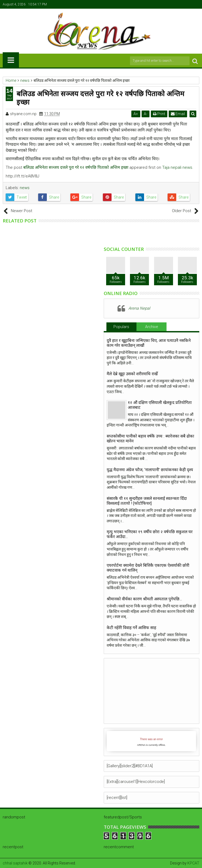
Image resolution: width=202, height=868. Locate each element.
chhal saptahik (15, 863)
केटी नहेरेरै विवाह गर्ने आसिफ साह (131, 628)
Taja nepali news (177, 167)
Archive (151, 327)
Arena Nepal (139, 308)
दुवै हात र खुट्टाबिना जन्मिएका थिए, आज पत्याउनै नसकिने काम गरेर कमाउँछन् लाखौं (149, 343)
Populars (121, 327)
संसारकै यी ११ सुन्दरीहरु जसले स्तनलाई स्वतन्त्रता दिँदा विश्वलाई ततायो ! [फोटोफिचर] (147, 501)
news (25, 188)
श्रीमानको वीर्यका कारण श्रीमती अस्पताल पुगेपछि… (144, 599)
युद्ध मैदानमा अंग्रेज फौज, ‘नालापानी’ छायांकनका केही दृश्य (151, 470)
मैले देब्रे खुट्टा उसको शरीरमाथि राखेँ (132, 374)
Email (178, 114)
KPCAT (193, 863)
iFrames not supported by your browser (151, 741)
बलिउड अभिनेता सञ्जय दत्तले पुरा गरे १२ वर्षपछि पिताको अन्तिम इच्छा (76, 167)
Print (160, 114)
